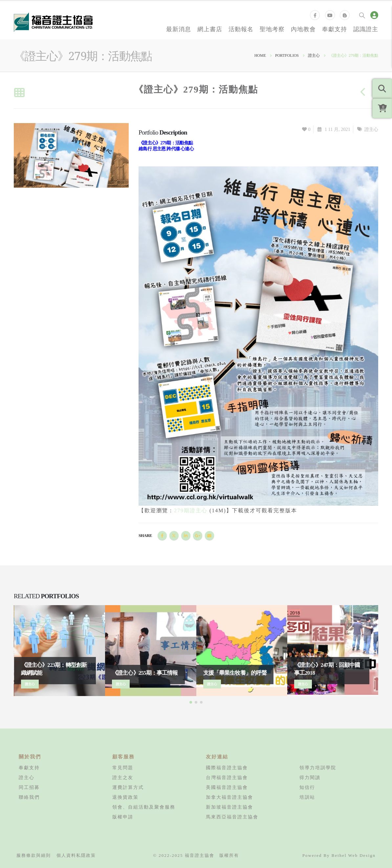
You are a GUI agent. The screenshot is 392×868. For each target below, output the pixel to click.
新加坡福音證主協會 (229, 807)
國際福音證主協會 (227, 768)
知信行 (307, 787)
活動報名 (241, 29)
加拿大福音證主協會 (229, 797)
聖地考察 (272, 29)
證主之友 (123, 777)
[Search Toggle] (362, 15)
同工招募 (29, 787)
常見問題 (123, 768)
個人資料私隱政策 (76, 855)
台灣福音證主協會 (227, 777)
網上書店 (210, 29)
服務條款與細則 (34, 855)
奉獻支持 (335, 29)
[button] (191, 702)
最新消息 (179, 29)
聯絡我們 (29, 797)
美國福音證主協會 (227, 787)
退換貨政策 (125, 797)
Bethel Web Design (354, 855)
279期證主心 (192, 510)
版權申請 (123, 817)
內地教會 (303, 29)
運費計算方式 (128, 787)
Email (209, 536)
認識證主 (366, 29)
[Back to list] (19, 93)
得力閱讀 (310, 777)
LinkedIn (186, 536)
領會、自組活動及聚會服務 (144, 807)
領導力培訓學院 (318, 768)
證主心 (371, 129)
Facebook (162, 536)
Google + (198, 536)
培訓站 (307, 797)
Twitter (174, 536)
